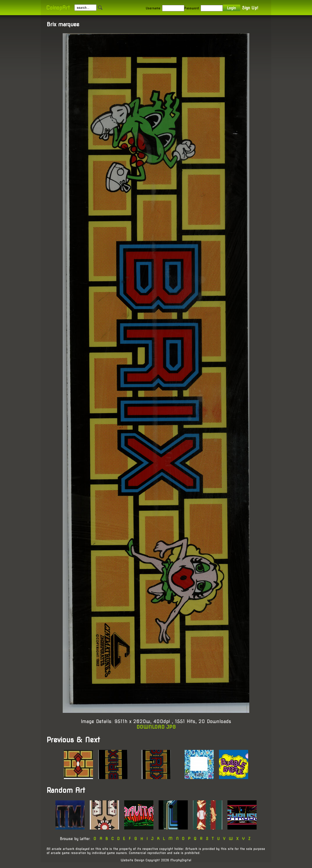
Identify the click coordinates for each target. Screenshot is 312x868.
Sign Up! (250, 8)
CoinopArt (58, 8)
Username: (154, 8)
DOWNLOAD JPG (156, 727)
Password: (192, 8)
